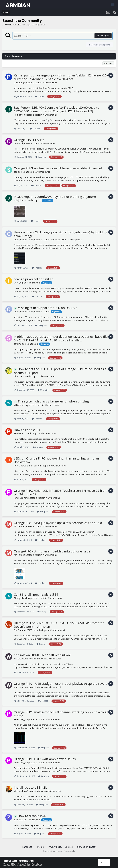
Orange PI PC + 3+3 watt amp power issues (45, 759)
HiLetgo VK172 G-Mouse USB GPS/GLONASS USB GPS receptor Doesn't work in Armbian (59, 625)
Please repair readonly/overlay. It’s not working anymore (55, 197)
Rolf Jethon (19, 115)
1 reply (39, 96)
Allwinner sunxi (50, 83)
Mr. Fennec (19, 526)
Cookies (69, 847)
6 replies (41, 157)
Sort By (108, 63)
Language (28, 847)
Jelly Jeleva (19, 200)
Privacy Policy (55, 847)
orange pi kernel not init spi (34, 279)
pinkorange (19, 83)
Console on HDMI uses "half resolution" (42, 655)
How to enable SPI (27, 430)
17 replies (41, 325)
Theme (41, 847)
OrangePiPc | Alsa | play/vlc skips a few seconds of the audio (58, 523)
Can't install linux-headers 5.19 (36, 594)
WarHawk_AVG (21, 791)
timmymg (19, 283)
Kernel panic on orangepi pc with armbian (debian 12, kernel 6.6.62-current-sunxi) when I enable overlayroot (63, 77)
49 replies (43, 511)
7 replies (39, 358)
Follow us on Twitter (86, 847)
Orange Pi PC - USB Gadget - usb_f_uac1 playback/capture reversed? (63, 684)
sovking (18, 344)
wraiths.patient (21, 659)
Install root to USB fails (30, 787)
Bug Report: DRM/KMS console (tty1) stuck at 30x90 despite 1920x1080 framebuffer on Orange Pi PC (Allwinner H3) (56, 109)
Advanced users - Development (66, 239)
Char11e (18, 376)
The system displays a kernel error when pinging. (52, 401)
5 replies (43, 701)
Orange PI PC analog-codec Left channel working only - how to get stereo (62, 714)
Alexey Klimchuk (22, 598)
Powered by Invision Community (59, 851)
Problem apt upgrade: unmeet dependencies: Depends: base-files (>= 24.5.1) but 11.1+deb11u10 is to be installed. (61, 338)
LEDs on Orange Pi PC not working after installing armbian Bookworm (56, 460)
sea (16, 172)
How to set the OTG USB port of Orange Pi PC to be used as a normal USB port (60, 371)
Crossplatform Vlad (23, 239)
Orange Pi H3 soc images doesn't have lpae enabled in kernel (58, 168)
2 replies (35, 129)
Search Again (103, 36)
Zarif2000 (19, 820)
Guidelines (37, 864)
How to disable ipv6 (30, 816)
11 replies (43, 390)
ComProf (18, 143)
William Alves (20, 405)
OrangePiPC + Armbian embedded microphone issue (52, 551)
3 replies (36, 185)
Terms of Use (10, 864)
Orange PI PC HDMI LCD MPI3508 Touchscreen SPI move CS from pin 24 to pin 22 (61, 492)
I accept (106, 862)
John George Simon (24, 466)
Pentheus (19, 433)
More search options (99, 45)
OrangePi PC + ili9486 (29, 140)
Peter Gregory (21, 498)
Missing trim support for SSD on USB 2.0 (45, 308)
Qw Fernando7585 (23, 630)
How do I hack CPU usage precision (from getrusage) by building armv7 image (61, 234)
